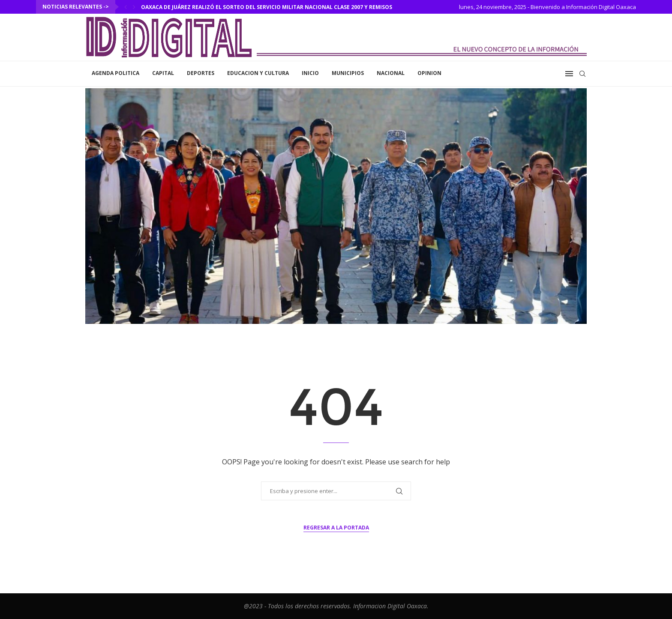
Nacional (391, 73)
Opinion (429, 73)
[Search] (582, 74)
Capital (163, 73)
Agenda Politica (115, 73)
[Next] (134, 7)
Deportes (201, 73)
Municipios (348, 73)
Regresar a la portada (336, 528)
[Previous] (126, 7)
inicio (310, 73)
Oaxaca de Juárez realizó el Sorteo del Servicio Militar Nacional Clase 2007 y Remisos (267, 7)
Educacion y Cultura (258, 73)
